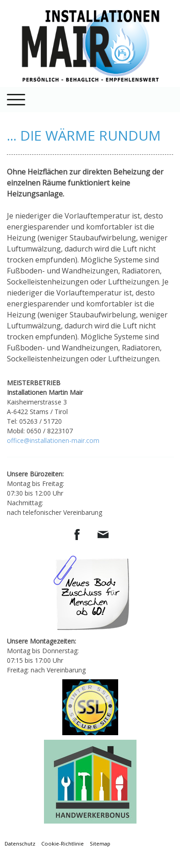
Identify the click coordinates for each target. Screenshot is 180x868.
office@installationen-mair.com (53, 440)
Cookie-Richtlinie (63, 843)
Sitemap (100, 843)
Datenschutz (20, 843)
